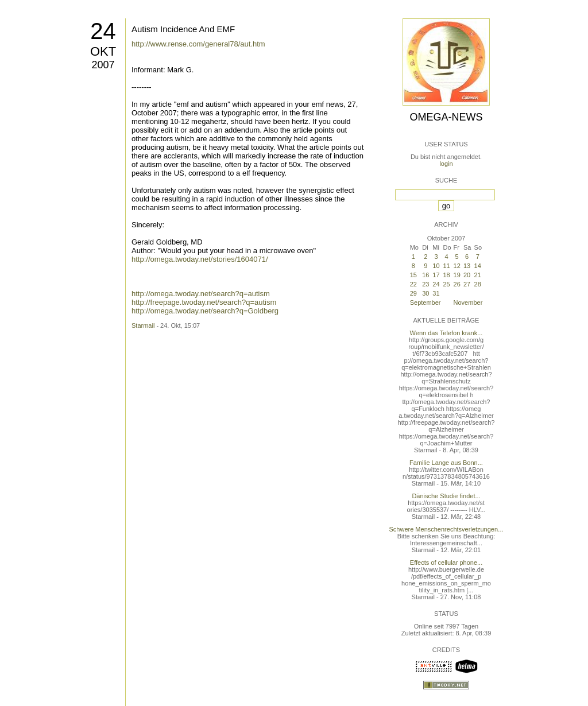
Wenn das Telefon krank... (446, 333)
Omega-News (446, 117)
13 (467, 266)
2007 (103, 65)
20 (467, 275)
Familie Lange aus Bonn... (446, 463)
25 (447, 284)
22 (413, 284)
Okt (103, 51)
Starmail (143, 325)
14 (478, 266)
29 (413, 293)
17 (436, 275)
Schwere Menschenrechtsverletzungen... (446, 529)
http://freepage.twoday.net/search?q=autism (204, 302)
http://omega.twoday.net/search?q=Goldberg (205, 311)
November (468, 302)
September (425, 302)
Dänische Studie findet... (446, 496)
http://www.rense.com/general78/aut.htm (198, 44)
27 (467, 284)
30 (425, 293)
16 (425, 275)
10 (436, 266)
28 (478, 284)
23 (425, 284)
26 (457, 284)
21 (478, 275)
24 (103, 31)
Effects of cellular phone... (446, 563)
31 (436, 293)
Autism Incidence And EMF (183, 29)
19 (457, 275)
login (446, 164)
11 (447, 266)
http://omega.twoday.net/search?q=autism (201, 294)
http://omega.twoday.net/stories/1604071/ (200, 259)
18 (447, 275)
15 (413, 275)
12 (457, 266)
